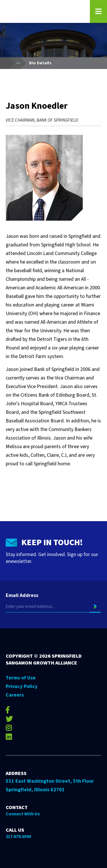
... (21, 62)
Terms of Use (21, 678)
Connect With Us (23, 814)
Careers (15, 695)
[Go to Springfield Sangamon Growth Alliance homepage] (44, 11)
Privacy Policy (22, 686)
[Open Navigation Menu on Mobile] (98, 11)
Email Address (22, 596)
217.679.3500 (18, 837)
